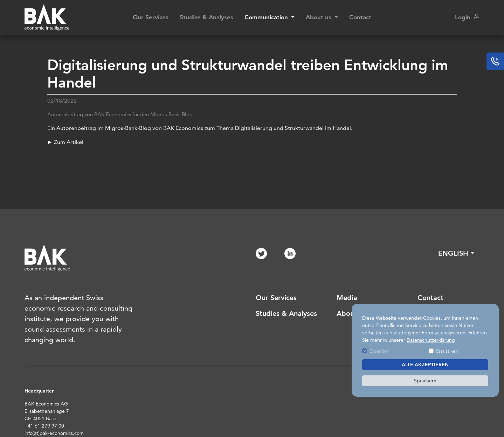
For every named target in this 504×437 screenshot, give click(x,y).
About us (351, 313)
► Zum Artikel (65, 142)
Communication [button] (267, 17)
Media (347, 298)
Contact (360, 17)
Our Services (151, 17)
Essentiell (379, 351)
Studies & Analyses (206, 17)
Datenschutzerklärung (431, 340)
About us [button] (319, 17)
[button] (456, 253)
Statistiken (447, 351)
